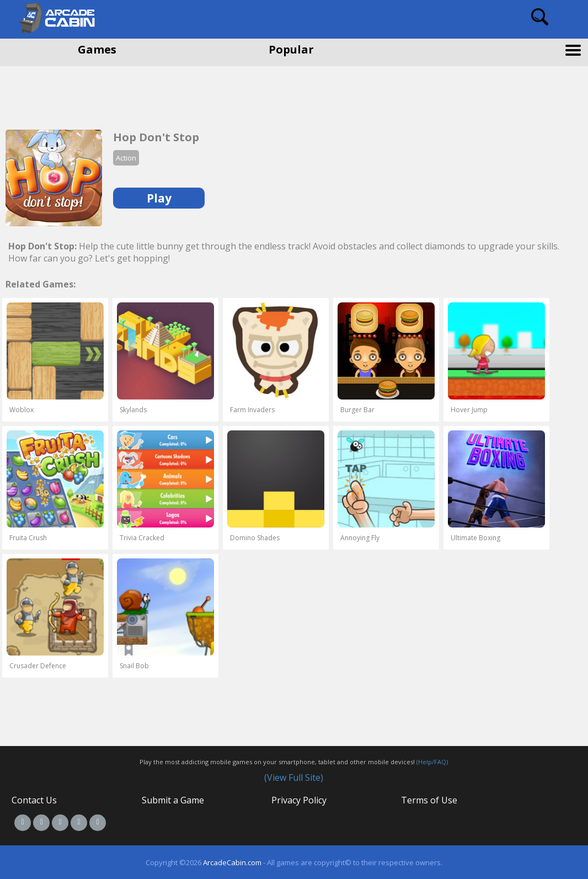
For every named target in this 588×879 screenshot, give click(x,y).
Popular (291, 49)
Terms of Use (429, 800)
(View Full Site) (294, 777)
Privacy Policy (299, 800)
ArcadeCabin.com (232, 862)
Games (97, 49)
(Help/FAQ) (432, 762)
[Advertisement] (88, 94)
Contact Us (34, 800)
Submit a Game (173, 800)
